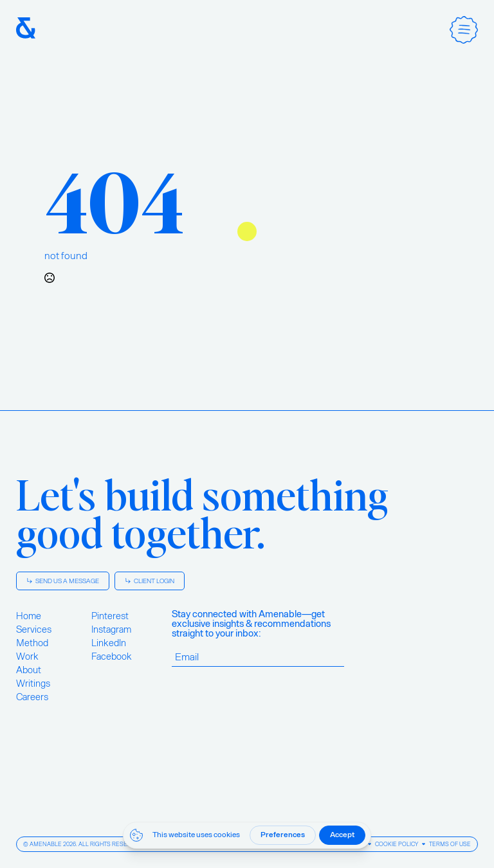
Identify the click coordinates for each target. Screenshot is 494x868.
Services (34, 629)
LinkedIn (109, 643)
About (29, 670)
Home (29, 616)
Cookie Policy (397, 844)
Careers (32, 697)
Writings (33, 683)
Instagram (111, 629)
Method (32, 643)
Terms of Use (450, 844)
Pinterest (110, 616)
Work (27, 656)
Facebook (112, 656)
